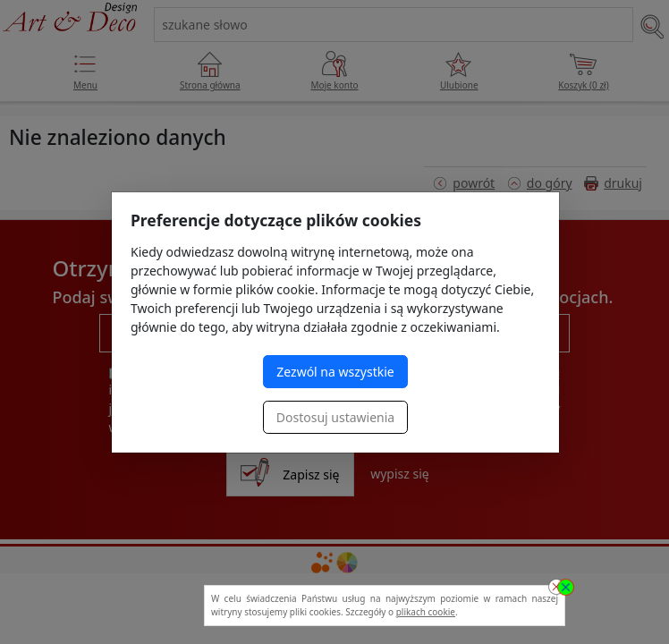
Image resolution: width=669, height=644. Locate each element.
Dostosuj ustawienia (335, 417)
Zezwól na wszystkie (335, 372)
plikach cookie (426, 612)
